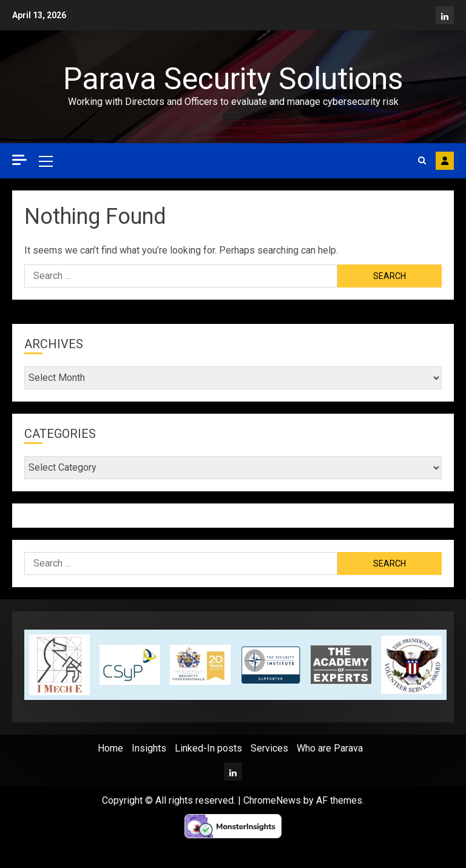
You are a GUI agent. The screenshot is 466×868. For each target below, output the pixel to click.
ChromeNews (272, 800)
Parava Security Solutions (233, 79)
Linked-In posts (208, 748)
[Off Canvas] (19, 160)
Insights (149, 748)
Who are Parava (330, 748)
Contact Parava (445, 161)
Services (269, 748)
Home (110, 748)
